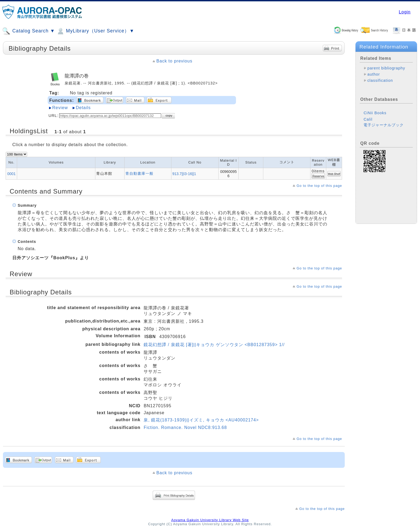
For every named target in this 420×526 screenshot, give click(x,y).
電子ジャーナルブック (384, 125)
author (374, 74)
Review (60, 108)
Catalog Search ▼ (29, 31)
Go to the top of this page (319, 186)
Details (83, 108)
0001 (11, 174)
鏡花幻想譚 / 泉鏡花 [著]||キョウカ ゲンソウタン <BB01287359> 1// (214, 345)
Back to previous (174, 61)
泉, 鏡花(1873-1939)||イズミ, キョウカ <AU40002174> (201, 420)
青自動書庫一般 (139, 173)
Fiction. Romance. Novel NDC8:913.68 (185, 427)
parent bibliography (386, 68)
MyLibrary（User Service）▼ (95, 31)
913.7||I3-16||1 (184, 174)
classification (380, 80)
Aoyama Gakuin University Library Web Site (210, 520)
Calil (368, 119)
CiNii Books (375, 113)
